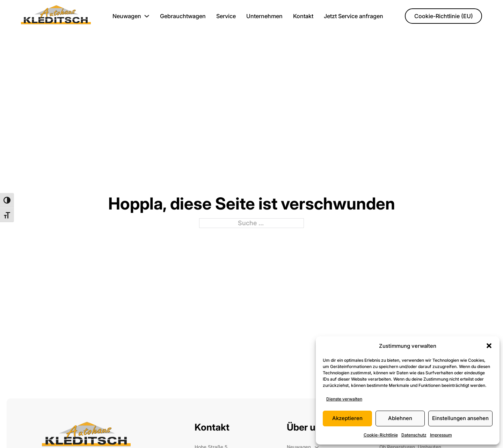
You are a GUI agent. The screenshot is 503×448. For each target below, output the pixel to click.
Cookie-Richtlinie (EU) (444, 16)
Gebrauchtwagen (183, 16)
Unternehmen (264, 16)
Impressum (441, 435)
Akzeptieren (347, 418)
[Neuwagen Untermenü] (147, 16)
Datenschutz (414, 435)
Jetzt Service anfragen (353, 16)
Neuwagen (127, 16)
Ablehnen (400, 418)
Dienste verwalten (344, 399)
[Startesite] (56, 16)
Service (226, 16)
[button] (489, 346)
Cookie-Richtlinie (381, 435)
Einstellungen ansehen (460, 418)
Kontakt (303, 16)
